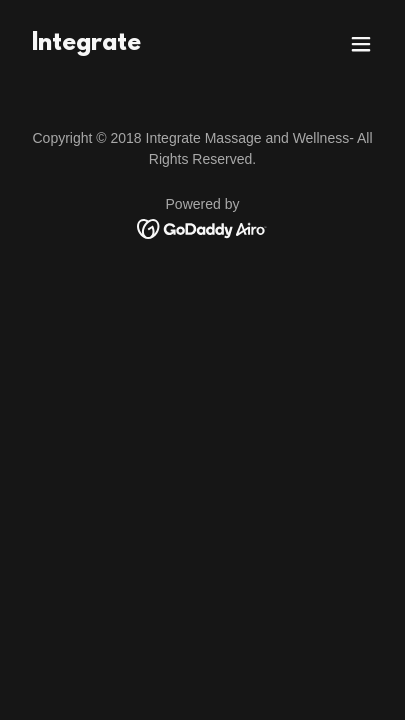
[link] (86, 44)
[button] (361, 44)
